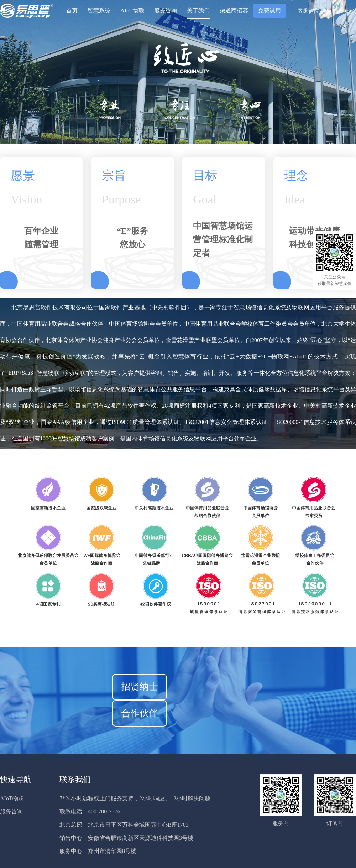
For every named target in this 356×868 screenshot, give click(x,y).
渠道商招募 (234, 11)
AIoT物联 (132, 11)
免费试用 (269, 11)
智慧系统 (99, 11)
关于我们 (198, 11)
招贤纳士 (140, 687)
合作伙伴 (140, 713)
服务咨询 (166, 11)
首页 (72, 11)
